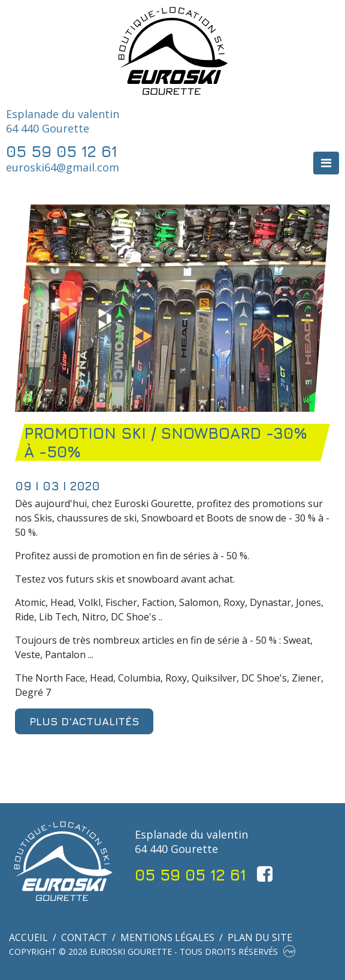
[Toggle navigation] (326, 163)
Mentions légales (167, 937)
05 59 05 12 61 (62, 151)
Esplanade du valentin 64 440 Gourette (63, 121)
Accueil (28, 937)
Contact (84, 937)
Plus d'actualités (84, 721)
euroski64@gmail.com (63, 167)
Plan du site (260, 937)
